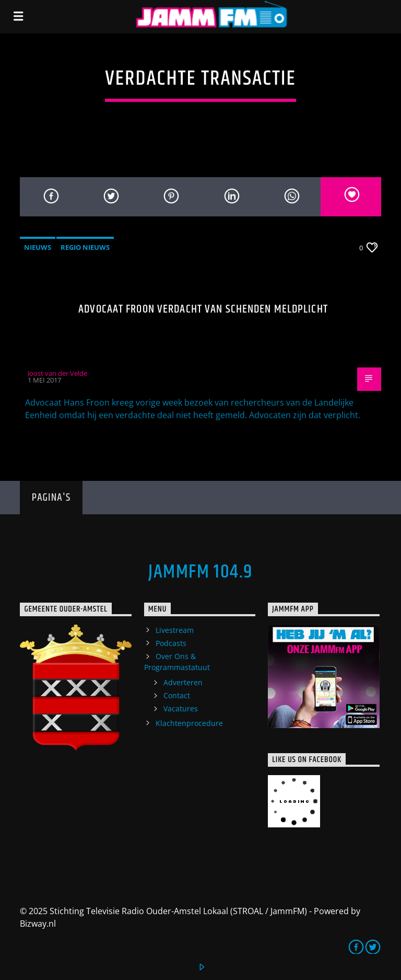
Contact (177, 695)
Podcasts (171, 643)
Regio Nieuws (85, 247)
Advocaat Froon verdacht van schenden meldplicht (203, 309)
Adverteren (183, 682)
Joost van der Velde (57, 373)
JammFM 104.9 (200, 572)
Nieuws (38, 247)
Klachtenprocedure (189, 723)
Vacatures (181, 708)
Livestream (175, 630)
